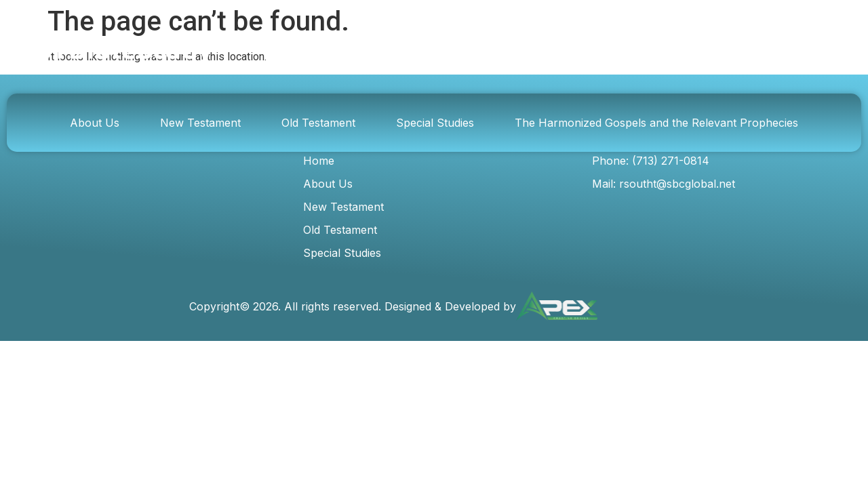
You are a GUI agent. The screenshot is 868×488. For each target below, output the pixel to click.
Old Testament (318, 123)
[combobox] (539, 50)
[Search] (675, 50)
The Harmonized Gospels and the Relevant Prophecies (656, 123)
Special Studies (435, 123)
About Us (95, 123)
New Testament (200, 123)
